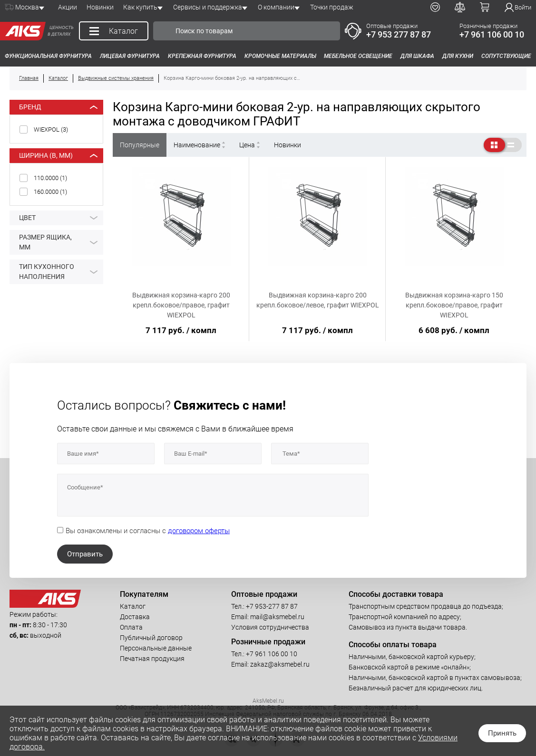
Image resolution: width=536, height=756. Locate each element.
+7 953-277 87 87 (272, 606)
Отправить (85, 554)
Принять (502, 733)
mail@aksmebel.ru (277, 617)
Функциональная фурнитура (48, 56)
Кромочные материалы (280, 56)
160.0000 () (50, 192)
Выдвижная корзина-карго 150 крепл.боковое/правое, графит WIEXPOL (454, 305)
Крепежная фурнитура (202, 56)
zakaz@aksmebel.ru (280, 664)
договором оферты (199, 531)
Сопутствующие (506, 56)
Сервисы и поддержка (208, 7)
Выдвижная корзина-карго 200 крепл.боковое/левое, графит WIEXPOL (318, 300)
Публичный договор (151, 638)
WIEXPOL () (51, 129)
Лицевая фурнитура (130, 56)
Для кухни (458, 56)
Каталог (133, 606)
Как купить (140, 7)
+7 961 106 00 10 (492, 34)
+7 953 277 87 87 (399, 34)
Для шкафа (417, 56)
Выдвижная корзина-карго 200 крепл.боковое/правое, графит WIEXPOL (181, 305)
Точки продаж (332, 7)
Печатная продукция (152, 659)
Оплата (131, 627)
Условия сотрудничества (270, 627)
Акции (68, 7)
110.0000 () (50, 178)
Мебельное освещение (358, 56)
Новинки (100, 7)
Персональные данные (156, 648)
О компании (276, 7)
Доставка (135, 617)
